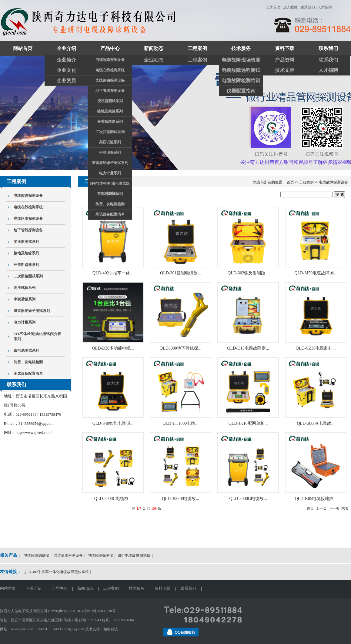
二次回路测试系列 (110, 132)
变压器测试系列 (110, 101)
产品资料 (285, 60)
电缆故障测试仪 (36, 555)
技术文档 (285, 70)
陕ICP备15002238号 (100, 611)
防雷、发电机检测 (110, 204)
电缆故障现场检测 (241, 60)
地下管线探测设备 (110, 91)
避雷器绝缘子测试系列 (110, 163)
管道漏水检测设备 (68, 555)
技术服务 (241, 48)
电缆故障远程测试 (241, 70)
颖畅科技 (111, 629)
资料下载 (285, 48)
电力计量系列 (110, 173)
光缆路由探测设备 (110, 80)
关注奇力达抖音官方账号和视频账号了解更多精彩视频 (175, 113)
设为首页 (273, 7)
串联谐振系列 (110, 153)
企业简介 (66, 60)
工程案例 (197, 48)
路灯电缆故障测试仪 (134, 555)
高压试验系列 (110, 142)
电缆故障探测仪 (100, 555)
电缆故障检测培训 (241, 80)
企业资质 (66, 80)
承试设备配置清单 (110, 214)
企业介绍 (66, 48)
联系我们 (308, 7)
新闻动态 (154, 48)
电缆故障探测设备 (110, 60)
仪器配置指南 (241, 91)
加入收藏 (290, 7)
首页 (310, 508)
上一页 (321, 508)
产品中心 (110, 48)
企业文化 (66, 70)
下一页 (334, 508)
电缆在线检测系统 (110, 70)
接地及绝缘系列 (110, 111)
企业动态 (154, 60)
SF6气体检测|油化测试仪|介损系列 (110, 185)
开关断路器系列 (110, 122)
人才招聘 (325, 7)
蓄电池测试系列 (110, 194)
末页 (345, 508)
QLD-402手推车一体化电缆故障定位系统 (56, 572)
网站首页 (23, 48)
